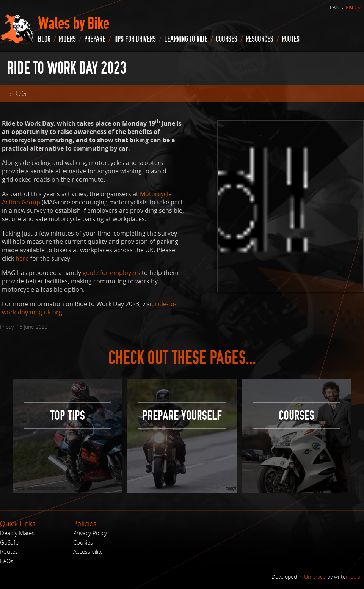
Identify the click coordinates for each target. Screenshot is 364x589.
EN (349, 8)
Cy (357, 7)
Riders (67, 39)
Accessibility (88, 551)
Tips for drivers (135, 39)
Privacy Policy (90, 533)
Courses (227, 39)
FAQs (7, 561)
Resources (260, 39)
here (22, 258)
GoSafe (9, 542)
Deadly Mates (17, 533)
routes (291, 39)
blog (44, 39)
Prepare (95, 39)
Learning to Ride (186, 39)
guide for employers (111, 273)
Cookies (83, 542)
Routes (9, 551)
